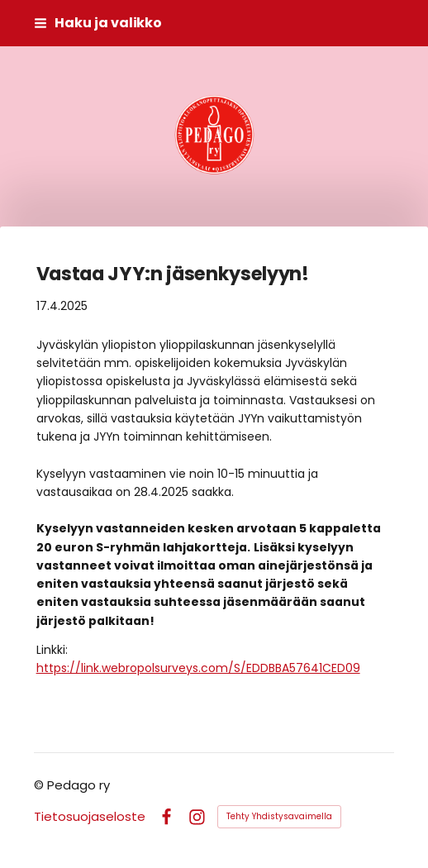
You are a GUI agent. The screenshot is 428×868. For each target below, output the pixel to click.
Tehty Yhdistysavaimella (279, 816)
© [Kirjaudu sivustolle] (40, 785)
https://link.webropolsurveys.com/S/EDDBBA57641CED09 (198, 668)
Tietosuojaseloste (90, 817)
